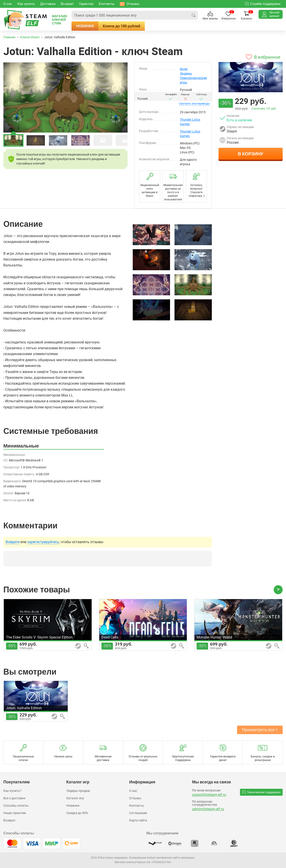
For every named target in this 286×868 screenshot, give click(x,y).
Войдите (13, 542)
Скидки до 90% (77, 813)
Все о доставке (14, 798)
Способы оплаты (16, 806)
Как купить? (12, 791)
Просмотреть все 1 (260, 730)
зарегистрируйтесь (43, 542)
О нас (133, 791)
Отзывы (135, 798)
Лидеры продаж (78, 791)
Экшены (186, 73)
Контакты (137, 806)
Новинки (94, 26)
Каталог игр (75, 798)
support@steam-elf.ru (209, 795)
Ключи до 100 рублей (131, 26)
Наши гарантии (15, 813)
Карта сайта (138, 820)
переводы (194, 104)
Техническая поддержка (261, 792)
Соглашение (138, 813)
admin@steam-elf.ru (208, 809)
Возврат (9, 820)
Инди (184, 69)
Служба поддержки (263, 4)
